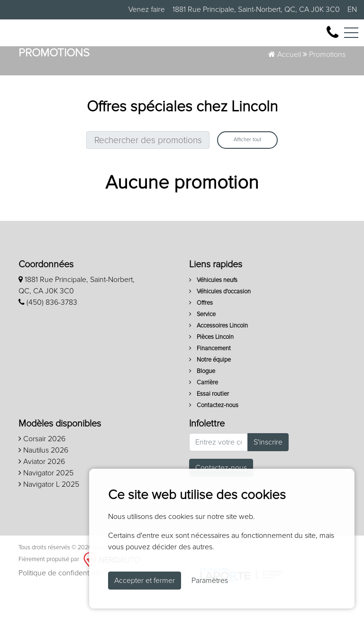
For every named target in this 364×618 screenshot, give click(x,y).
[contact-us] (332, 37)
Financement (210, 377)
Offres (201, 332)
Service (202, 343)
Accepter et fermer (145, 581)
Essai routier (209, 423)
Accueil (285, 83)
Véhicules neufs (213, 309)
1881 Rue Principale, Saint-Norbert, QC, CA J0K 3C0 (256, 9)
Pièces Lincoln (211, 366)
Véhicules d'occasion (220, 320)
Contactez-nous (214, 434)
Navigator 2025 (46, 501)
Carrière (204, 411)
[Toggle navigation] (351, 38)
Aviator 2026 (42, 490)
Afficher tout (247, 168)
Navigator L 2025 (49, 513)
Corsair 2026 (42, 467)
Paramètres (210, 581)
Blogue (202, 400)
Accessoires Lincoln (218, 354)
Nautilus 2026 (43, 479)
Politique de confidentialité (61, 602)
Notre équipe (210, 388)
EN (352, 9)
